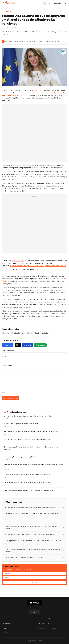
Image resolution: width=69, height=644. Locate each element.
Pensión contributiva (42, 333)
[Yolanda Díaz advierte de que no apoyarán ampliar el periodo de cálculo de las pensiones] (63, 52)
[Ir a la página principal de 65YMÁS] (9, 3)
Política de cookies (43, 623)
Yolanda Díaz (37, 90)
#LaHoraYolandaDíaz (17, 266)
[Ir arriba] (35, 612)
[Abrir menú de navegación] (65, 3)
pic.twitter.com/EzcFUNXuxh (55, 266)
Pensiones (8, 11)
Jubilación (29, 333)
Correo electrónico (7, 365)
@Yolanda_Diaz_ (18, 261)
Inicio (3, 28)
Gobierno (6, 333)
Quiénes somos (8, 619)
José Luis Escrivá (17, 333)
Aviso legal (7, 623)
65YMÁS (9, 41)
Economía (10, 28)
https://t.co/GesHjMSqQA (35, 266)
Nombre (4, 356)
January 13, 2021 (32, 269)
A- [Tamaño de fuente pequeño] (45, 3)
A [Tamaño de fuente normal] (50, 3)
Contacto (6, 628)
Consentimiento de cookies (46, 628)
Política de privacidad (44, 619)
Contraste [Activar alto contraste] (57, 3)
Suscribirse (35, 582)
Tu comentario (6, 374)
